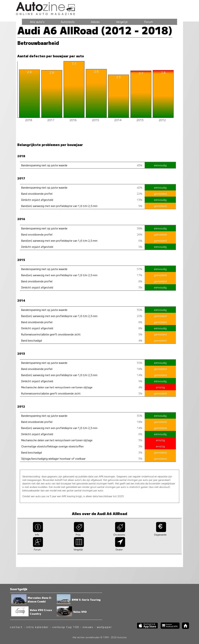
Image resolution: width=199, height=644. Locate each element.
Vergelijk (122, 22)
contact (16, 627)
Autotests (68, 22)
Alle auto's (37, 22)
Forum (148, 22)
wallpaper (104, 627)
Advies (95, 22)
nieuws (88, 627)
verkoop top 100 (66, 627)
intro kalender (37, 627)
